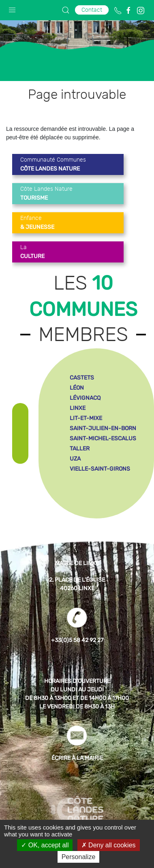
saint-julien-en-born (103, 428)
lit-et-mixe (86, 418)
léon (77, 388)
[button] (12, 8)
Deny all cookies (109, 845)
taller (80, 449)
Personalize (79, 857)
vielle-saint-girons (100, 469)
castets (82, 378)
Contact (92, 10)
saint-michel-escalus (103, 438)
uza (75, 459)
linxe (78, 408)
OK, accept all (45, 845)
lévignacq (85, 398)
